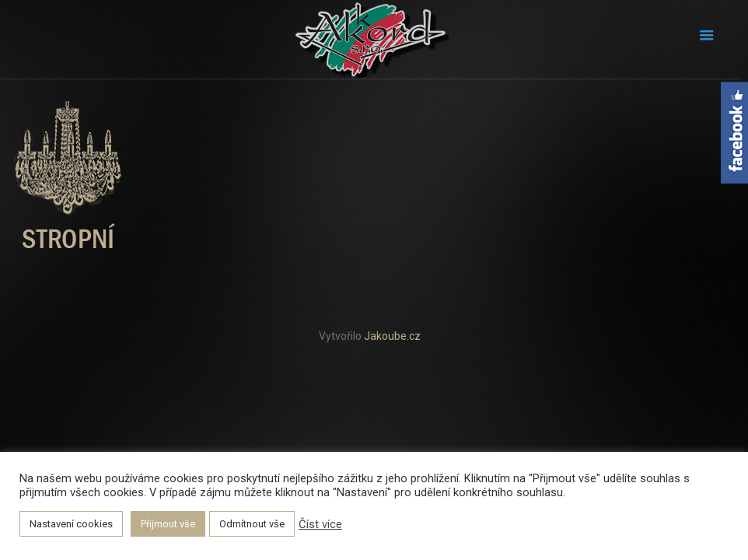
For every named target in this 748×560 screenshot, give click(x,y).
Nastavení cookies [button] (71, 524)
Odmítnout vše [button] (252, 524)
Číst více (320, 524)
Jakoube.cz (392, 336)
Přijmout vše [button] (168, 524)
